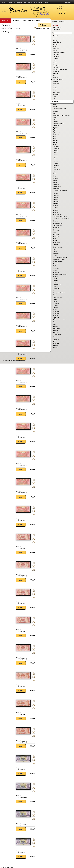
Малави (55, 193)
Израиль (55, 128)
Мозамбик (56, 199)
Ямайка (55, 345)
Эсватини (56, 332)
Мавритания (57, 186)
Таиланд (55, 287)
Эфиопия (56, 339)
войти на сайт (44, 14)
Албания (55, 44)
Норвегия (56, 228)
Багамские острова (59, 53)
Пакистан (56, 234)
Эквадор (55, 330)
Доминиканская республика (62, 115)
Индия (55, 130)
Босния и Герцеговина (60, 69)
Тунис (55, 295)
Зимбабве (56, 126)
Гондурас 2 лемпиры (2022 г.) (21, 769)
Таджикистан (57, 285)
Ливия (55, 182)
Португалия (56, 242)
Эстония (55, 337)
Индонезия (56, 132)
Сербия (55, 266)
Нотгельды (56, 230)
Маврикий (56, 184)
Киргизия (56, 157)
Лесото (55, 176)
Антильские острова (60, 216)
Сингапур (56, 268)
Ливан (55, 180)
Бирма (56, 208)
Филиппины (56, 312)
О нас (48, 2)
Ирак (54, 136)
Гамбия (55, 88)
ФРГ (55, 98)
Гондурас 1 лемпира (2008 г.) (21, 49)
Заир (54, 119)
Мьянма (55, 206)
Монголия (56, 203)
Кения (55, 155)
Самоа (55, 256)
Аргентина (56, 48)
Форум (30, 2)
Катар (55, 153)
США (54, 283)
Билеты (55, 63)
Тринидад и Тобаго (59, 293)
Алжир (55, 46)
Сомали (55, 276)
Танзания (56, 289)
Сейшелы (56, 264)
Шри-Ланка (56, 328)
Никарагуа (56, 221)
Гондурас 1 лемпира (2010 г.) (21, 547)
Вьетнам (55, 86)
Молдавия (56, 201)
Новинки (55, 25)
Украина (55, 305)
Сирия (55, 270)
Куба (54, 172)
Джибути (55, 111)
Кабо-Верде (57, 146)
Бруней (55, 75)
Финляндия (56, 314)
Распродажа (57, 29)
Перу (54, 238)
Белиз (55, 61)
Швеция (55, 326)
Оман (54, 232)
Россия (55, 249)
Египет (55, 117)
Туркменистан (57, 297)
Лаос (54, 174)
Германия (56, 94)
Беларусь (56, 59)
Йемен (55, 144)
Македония (56, 188)
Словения (56, 272)
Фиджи (55, 309)
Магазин (4, 2)
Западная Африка (58, 124)
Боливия (55, 67)
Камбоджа (56, 151)
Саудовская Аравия (59, 260)
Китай (55, 159)
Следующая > (10, 32)
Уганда (55, 301)
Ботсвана (56, 71)
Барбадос (56, 57)
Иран (54, 138)
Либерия (55, 178)
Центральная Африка (60, 320)
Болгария (56, 65)
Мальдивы (56, 195)
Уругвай (55, 307)
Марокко (55, 197)
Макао (56, 163)
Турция (55, 299)
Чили (54, 324)
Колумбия (56, 166)
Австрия (55, 40)
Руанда (55, 251)
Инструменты (39, 2)
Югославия (56, 343)
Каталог (12, 2)
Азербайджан (57, 42)
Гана (54, 90)
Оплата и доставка (32, 21)
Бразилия (56, 73)
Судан (55, 278)
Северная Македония (61, 191)
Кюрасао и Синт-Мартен (61, 218)
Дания (55, 107)
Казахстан (56, 149)
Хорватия (56, 318)
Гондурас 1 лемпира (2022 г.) (21, 686)
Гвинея (56, 245)
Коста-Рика (56, 170)
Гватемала (56, 92)
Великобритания (58, 80)
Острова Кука (58, 225)
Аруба (55, 50)
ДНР (54, 113)
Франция (56, 316)
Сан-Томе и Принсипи (60, 258)
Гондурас (55, 102)
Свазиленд (57, 334)
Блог (25, 2)
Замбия (55, 122)
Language (69, 2)
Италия (55, 142)
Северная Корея (58, 262)
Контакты (6, 25)
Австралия (56, 38)
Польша (55, 240)
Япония (55, 347)
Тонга (54, 291)
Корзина (46, 25)
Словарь (19, 2)
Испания (55, 140)
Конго (54, 168)
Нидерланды (57, 214)
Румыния (56, 254)
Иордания (56, 134)
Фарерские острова (60, 109)
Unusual (55, 36)
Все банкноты (57, 27)
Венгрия (55, 82)
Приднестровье (58, 247)
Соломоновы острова (60, 274)
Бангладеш (56, 55)
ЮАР (54, 341)
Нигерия (55, 212)
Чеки (54, 322)
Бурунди (55, 77)
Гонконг (56, 161)
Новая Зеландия (58, 223)
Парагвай (56, 236)
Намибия (56, 210)
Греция (55, 104)
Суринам (56, 280)
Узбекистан (56, 303)
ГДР (55, 96)
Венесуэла (56, 84)
